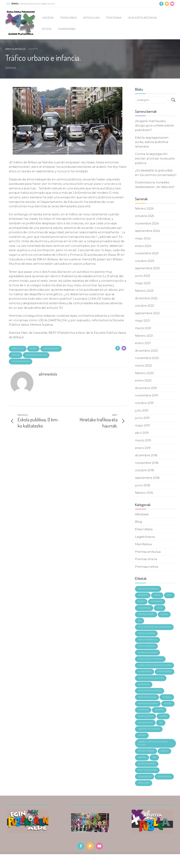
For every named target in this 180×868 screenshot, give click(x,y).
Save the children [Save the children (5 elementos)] (147, 770)
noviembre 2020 (147, 358)
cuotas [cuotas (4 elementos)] (164, 614)
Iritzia (47, 29)
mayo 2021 (142, 321)
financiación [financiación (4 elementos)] (145, 672)
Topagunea (68, 18)
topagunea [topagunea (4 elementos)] (144, 783)
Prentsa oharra (146, 559)
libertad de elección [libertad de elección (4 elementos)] (149, 729)
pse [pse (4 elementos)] (154, 757)
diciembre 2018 (146, 455)
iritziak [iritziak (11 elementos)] (168, 704)
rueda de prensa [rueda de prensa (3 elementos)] (147, 764)
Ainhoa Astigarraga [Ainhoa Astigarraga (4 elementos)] (148, 589)
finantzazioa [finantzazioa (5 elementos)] (165, 672)
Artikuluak (91, 18)
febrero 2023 (144, 291)
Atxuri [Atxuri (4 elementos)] (157, 595)
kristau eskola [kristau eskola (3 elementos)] (146, 716)
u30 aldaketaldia (21, 361)
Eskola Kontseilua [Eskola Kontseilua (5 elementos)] (148, 640)
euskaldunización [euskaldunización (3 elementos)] (148, 653)
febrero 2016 (144, 493)
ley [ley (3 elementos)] (161, 723)
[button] (76, 823)
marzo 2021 (143, 328)
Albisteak (142, 514)
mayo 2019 (142, 425)
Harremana (67, 29)
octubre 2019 (144, 403)
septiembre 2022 (147, 313)
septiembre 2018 (147, 478)
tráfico (16, 355)
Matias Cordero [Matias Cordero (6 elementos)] (146, 751)
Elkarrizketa (144, 529)
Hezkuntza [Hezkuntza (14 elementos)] (144, 684)
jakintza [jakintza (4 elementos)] (159, 710)
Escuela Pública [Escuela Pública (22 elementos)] (146, 633)
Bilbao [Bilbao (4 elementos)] (141, 601)
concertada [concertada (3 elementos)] (144, 608)
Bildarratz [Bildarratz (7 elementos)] (157, 601)
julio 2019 (142, 411)
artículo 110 (18, 349)
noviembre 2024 (147, 223)
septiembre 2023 (147, 268)
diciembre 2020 (146, 351)
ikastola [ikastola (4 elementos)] (167, 697)
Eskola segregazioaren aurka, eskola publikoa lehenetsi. (152, 142)
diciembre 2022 (146, 298)
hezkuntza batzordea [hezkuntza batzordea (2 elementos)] (150, 691)
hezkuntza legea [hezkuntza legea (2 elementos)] (147, 697)
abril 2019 (142, 433)
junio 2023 (143, 276)
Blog (139, 522)
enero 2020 (143, 381)
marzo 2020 (144, 366)
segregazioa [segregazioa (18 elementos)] (164, 777)
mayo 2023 (143, 283)
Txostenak (114, 18)
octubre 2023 (145, 261)
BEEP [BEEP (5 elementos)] (169, 595)
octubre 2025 (145, 216)
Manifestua (143, 544)
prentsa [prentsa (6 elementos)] (142, 757)
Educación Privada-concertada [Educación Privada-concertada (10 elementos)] (154, 627)
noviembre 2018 (147, 463)
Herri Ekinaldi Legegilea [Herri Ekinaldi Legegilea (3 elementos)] (151, 678)
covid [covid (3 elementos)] (160, 608)
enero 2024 (143, 246)
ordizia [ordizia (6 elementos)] (165, 751)
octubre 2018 (144, 470)
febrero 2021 (144, 336)
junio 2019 (142, 418)
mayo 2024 (143, 238)
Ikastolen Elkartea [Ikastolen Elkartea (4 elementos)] (148, 704)
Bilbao (33, 349)
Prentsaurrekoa (147, 567)
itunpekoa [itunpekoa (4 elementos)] (143, 710)
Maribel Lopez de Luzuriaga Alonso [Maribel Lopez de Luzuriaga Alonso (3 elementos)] (153, 743)
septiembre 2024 (147, 231)
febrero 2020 (144, 373)
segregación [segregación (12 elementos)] (145, 777)
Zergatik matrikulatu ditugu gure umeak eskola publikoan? (154, 126)
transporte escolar (36, 355)
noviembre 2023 (147, 253)
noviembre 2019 (147, 395)
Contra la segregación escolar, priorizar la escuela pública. (155, 158)
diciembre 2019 (146, 388)
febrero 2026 (144, 209)
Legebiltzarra (145, 537)
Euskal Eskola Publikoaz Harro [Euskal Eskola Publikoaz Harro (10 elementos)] (155, 665)
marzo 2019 (143, 440)
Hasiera (48, 18)
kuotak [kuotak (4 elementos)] (163, 716)
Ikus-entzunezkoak (142, 18)
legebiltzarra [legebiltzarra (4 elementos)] (145, 723)
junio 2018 (142, 485)
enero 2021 (143, 343)
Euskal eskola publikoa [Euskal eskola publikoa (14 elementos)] (150, 659)
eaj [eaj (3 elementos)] (140, 621)
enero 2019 (143, 448)
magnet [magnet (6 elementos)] (142, 735)
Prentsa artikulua (15, 49)
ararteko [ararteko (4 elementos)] (143, 595)
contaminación (51, 349)
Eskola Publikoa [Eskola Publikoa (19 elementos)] (147, 646)
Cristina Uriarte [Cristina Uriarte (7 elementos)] (146, 614)
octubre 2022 (145, 306)
